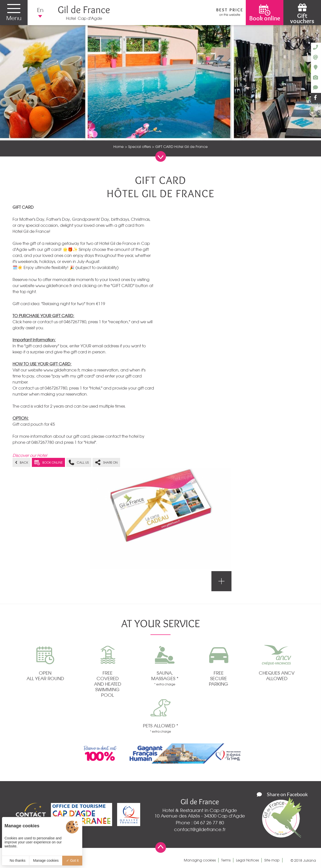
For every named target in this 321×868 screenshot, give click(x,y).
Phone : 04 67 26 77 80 (200, 823)
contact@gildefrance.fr (200, 829)
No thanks (16, 860)
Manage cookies (46, 860)
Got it (72, 860)
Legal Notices (247, 860)
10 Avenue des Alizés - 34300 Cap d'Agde (200, 816)
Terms (226, 860)
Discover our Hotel (30, 455)
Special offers (139, 147)
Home (118, 147)
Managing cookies (200, 860)
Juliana (310, 860)
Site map (272, 860)
